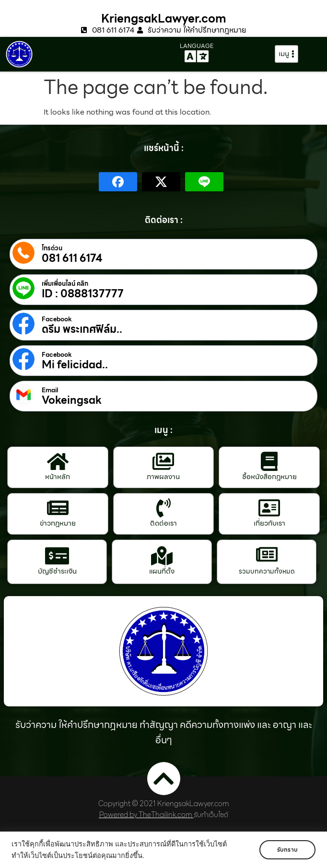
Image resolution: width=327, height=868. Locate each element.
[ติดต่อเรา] (163, 508)
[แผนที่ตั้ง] (162, 556)
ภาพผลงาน (163, 477)
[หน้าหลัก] (58, 461)
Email (50, 390)
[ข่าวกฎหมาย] (58, 508)
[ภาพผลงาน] (163, 461)
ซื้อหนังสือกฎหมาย (269, 477)
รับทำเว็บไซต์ (211, 815)
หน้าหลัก (58, 477)
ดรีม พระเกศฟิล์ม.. (82, 329)
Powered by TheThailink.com (146, 815)
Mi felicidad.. (75, 365)
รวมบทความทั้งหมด (267, 571)
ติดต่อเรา (163, 523)
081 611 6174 (72, 258)
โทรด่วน (52, 248)
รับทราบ (287, 850)
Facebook (57, 319)
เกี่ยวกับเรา (269, 523)
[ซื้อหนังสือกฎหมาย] (269, 461)
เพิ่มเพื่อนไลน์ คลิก (65, 284)
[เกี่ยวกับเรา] (269, 508)
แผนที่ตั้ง (162, 571)
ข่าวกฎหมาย (58, 523)
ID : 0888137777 (83, 294)
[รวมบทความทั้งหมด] (267, 554)
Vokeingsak (72, 400)
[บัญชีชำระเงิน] (57, 556)
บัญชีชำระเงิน (57, 571)
